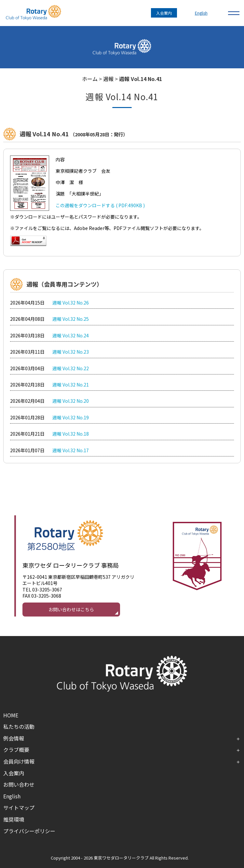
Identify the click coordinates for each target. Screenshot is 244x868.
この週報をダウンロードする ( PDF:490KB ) (100, 205)
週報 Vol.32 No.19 (71, 417)
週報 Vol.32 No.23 (71, 352)
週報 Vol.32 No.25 (71, 319)
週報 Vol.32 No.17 (71, 450)
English (201, 13)
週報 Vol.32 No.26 (71, 303)
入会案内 (164, 13)
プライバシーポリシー (29, 831)
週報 (108, 79)
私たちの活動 (19, 726)
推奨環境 (14, 819)
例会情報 (14, 738)
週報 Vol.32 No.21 (71, 385)
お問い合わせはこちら (71, 609)
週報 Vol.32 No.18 (71, 434)
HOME (11, 715)
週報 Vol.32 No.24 (71, 335)
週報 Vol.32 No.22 (71, 368)
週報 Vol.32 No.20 (71, 401)
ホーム (90, 79)
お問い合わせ (19, 784)
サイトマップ (19, 807)
